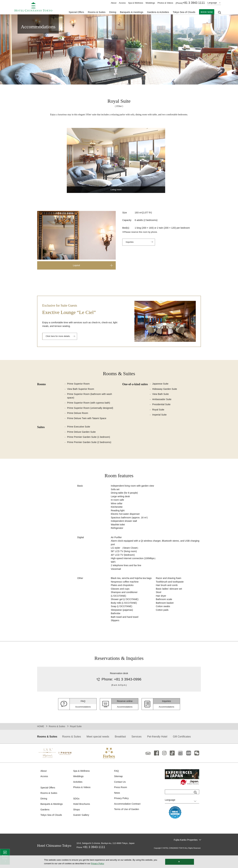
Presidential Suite (162, 406)
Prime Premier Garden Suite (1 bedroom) (90, 439)
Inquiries (130, 243)
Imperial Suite (160, 416)
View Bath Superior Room (81, 390)
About (114, 3)
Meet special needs (98, 749)
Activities (78, 795)
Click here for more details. (59, 337)
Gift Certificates (182, 749)
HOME (41, 739)
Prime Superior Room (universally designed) (91, 409)
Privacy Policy (122, 811)
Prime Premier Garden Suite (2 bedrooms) (90, 444)
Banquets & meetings (132, 12)
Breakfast (120, 749)
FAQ (117, 783)
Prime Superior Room (79, 384)
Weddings (150, 3)
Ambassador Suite (162, 400)
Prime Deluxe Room (78, 415)
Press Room (121, 800)
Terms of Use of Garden (127, 823)
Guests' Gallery (82, 828)
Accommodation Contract (128, 817)
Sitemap (119, 789)
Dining (44, 812)
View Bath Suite (161, 395)
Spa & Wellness (136, 3)
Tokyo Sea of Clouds (184, 12)
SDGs (76, 812)
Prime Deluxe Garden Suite (82, 434)
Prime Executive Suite (79, 429)
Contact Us (120, 795)
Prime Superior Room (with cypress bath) (90, 404)
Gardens (45, 823)
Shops (77, 823)
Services (136, 749)
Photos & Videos (165, 3)
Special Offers (76, 12)
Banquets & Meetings (52, 817)
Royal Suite (159, 411)
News (117, 806)
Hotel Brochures (82, 817)
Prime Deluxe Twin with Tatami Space (88, 420)
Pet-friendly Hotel (157, 749)
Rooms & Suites (57, 739)
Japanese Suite (161, 384)
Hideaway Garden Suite (165, 390)
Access (122, 3)
